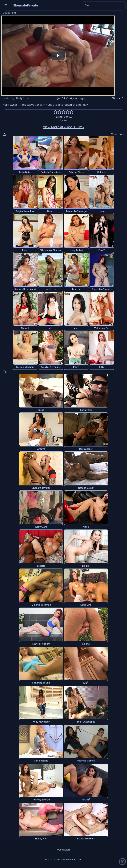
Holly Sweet (23, 98)
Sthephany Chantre (51, 250)
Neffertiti (51, 289)
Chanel (25, 328)
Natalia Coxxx (86, 488)
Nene (86, 527)
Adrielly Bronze (41, 800)
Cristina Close (76, 172)
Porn (25, 250)
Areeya (41, 449)
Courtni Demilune (51, 367)
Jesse (102, 211)
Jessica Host (86, 449)
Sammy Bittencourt (25, 289)
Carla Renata (41, 761)
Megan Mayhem (25, 367)
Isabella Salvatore (51, 172)
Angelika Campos (102, 289)
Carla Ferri (86, 410)
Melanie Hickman (41, 605)
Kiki (86, 682)
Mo (51, 328)
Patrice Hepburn (41, 644)
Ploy (102, 250)
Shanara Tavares (41, 488)
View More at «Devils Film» (63, 127)
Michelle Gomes (86, 761)
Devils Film (9, 13)
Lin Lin (86, 566)
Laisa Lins (86, 605)
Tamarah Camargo (76, 211)
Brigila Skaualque (25, 211)
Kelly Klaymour (41, 722)
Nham (86, 799)
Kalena (86, 644)
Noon (51, 211)
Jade (76, 328)
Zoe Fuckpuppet (86, 722)
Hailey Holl (41, 839)
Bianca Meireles (86, 839)
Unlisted (102, 172)
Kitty (102, 367)
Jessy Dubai (76, 250)
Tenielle (76, 289)
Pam (76, 367)
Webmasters (63, 850)
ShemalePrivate (26, 5)
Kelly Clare (41, 527)
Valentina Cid (102, 328)
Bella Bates (25, 172)
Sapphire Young (41, 683)
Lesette (41, 566)
